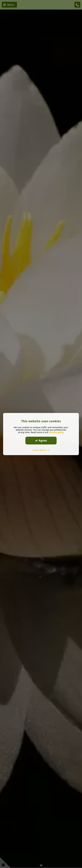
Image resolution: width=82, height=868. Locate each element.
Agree (41, 440)
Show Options (41, 450)
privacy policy (56, 432)
